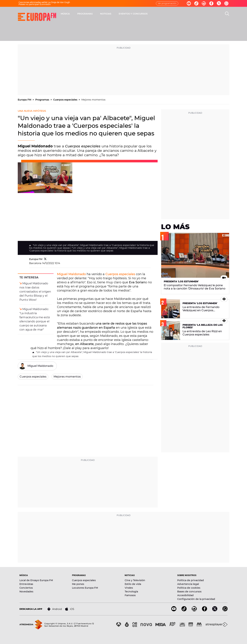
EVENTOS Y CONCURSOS (178, 14)
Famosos (130, 595)
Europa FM (25, 100)
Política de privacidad (191, 580)
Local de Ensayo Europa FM (36, 580)
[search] (227, 14)
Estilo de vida (133, 584)
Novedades (26, 592)
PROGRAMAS (130, 14)
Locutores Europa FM (85, 588)
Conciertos (26, 588)
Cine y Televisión (135, 580)
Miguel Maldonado (71, 274)
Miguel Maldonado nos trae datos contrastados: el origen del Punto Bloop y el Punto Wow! (35, 292)
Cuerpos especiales (66, 100)
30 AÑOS (93, 14)
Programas (43, 100)
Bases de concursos (189, 592)
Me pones (78, 584)
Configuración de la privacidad (196, 599)
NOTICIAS (151, 14)
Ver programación (167, 3)
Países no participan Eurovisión (35, 4)
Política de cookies (189, 588)
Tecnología (131, 592)
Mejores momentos (93, 100)
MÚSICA (110, 14)
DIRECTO (75, 14)
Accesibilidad (185, 595)
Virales (129, 588)
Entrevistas (26, 584)
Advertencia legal (188, 584)
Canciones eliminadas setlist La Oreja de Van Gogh (44, 2)
